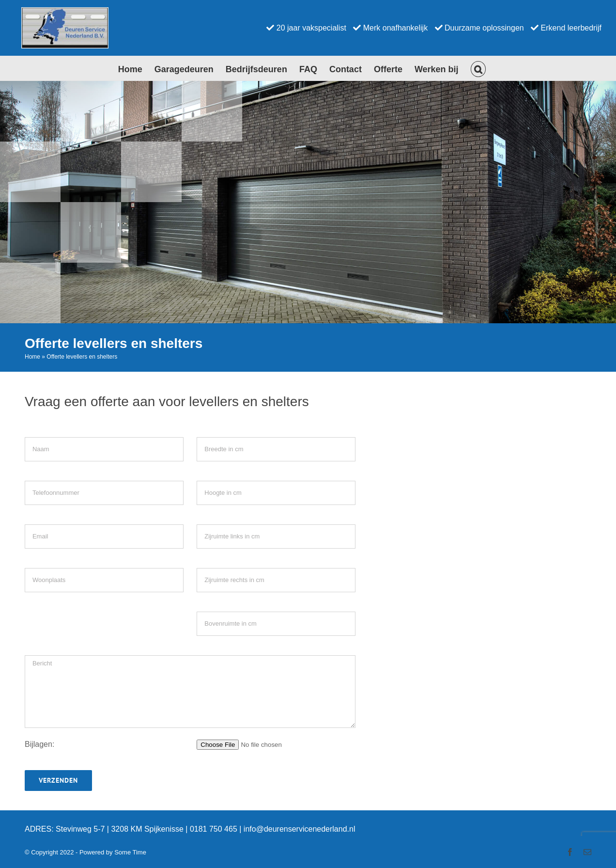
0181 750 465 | (217, 829)
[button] (478, 68)
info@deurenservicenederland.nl (300, 829)
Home (32, 357)
